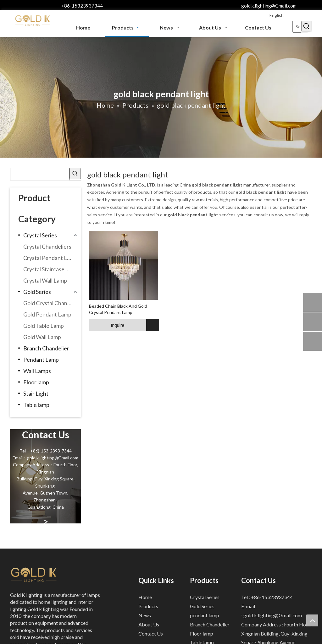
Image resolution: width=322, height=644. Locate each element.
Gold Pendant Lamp (47, 314)
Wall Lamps (37, 371)
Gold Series (37, 292)
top (312, 620)
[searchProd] (40, 174)
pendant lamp (205, 615)
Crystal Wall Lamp (45, 280)
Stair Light (36, 393)
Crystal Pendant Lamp (50, 258)
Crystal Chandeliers (47, 246)
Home (145, 597)
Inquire (107, 325)
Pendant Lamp (41, 360)
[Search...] (297, 27)
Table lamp (36, 405)
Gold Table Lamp (44, 326)
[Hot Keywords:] (307, 26)
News (145, 615)
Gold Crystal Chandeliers (51, 303)
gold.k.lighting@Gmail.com (269, 6)
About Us (149, 624)
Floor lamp (36, 382)
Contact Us (151, 633)
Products (148, 606)
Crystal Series (40, 235)
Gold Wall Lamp (42, 337)
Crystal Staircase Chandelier (51, 269)
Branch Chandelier (46, 348)
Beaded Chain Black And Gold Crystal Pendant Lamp (118, 309)
